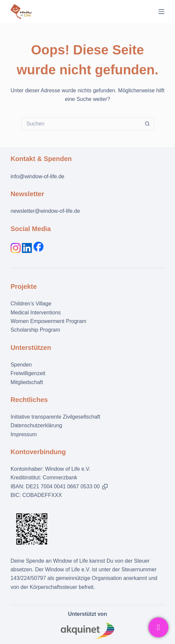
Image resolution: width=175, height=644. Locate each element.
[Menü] (161, 12)
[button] (105, 487)
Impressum (24, 434)
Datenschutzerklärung (37, 425)
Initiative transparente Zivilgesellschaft (55, 417)
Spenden (21, 365)
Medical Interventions (36, 313)
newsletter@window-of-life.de (45, 211)
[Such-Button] (147, 124)
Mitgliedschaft (27, 382)
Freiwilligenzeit (28, 373)
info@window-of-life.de (38, 176)
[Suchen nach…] (81, 124)
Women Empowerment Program (48, 321)
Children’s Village (31, 304)
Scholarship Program (35, 330)
